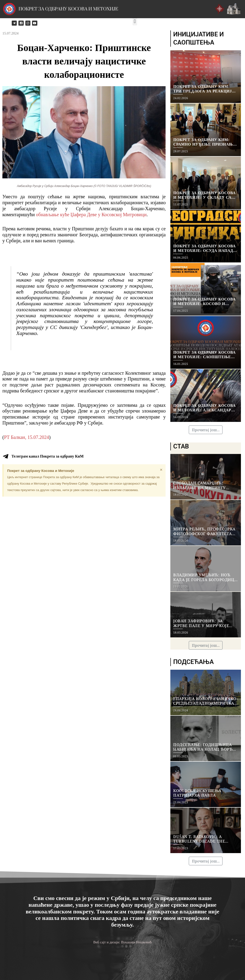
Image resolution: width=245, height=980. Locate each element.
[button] (135, 21)
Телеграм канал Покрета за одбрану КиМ (47, 456)
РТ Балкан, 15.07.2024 (27, 437)
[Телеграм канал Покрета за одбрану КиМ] (6, 456)
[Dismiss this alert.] (161, 470)
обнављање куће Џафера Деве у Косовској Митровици (91, 215)
